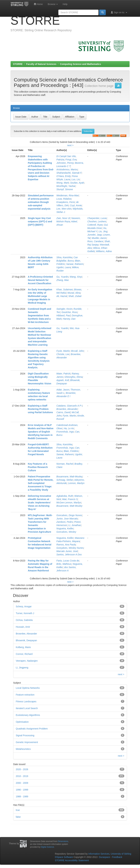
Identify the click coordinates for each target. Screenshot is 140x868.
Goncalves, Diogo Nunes (69, 515)
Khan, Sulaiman (65, 289)
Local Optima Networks (28, 688)
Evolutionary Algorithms (28, 715)
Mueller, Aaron (99, 238)
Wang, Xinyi (76, 277)
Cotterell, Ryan (95, 225)
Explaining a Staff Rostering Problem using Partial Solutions (40, 409)
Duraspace (104, 857)
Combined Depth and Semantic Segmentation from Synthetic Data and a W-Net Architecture (39, 315)
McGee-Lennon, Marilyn (69, 503)
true (18, 810)
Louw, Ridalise (64, 199)
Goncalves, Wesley (66, 532)
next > (70, 145)
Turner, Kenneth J (25, 613)
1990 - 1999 (22, 790)
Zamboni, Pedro (65, 522)
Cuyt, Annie (76, 205)
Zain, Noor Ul (63, 218)
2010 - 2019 (22, 776)
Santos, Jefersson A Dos (69, 555)
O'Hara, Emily (63, 176)
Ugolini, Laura (63, 267)
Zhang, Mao (63, 280)
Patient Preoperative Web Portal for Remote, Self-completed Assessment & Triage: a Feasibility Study (41, 483)
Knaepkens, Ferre (66, 202)
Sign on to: (119, 12)
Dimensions (63, 841)
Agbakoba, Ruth (65, 496)
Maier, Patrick (63, 374)
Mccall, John (77, 351)
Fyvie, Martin (63, 351)
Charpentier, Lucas (97, 218)
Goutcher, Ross (70, 312)
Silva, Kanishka (64, 257)
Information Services (99, 854)
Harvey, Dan (69, 319)
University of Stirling (121, 854)
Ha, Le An (69, 428)
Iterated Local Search (27, 708)
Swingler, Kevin (64, 309)
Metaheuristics (23, 749)
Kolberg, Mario (23, 647)
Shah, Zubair (75, 296)
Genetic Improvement (27, 742)
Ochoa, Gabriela (24, 620)
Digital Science (47, 847)
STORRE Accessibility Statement (72, 860)
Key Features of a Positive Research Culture (38, 467)
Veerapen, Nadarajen (27, 661)
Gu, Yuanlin (62, 277)
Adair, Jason (63, 390)
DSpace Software (64, 857)
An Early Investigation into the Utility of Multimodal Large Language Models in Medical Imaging (40, 296)
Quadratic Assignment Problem (32, 729)
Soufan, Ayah (77, 183)
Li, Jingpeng (22, 668)
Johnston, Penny (65, 163)
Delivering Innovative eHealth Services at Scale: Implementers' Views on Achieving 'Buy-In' (39, 503)
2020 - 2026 (22, 769)
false (18, 817)
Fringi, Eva (71, 160)
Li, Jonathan (75, 525)
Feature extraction (25, 695)
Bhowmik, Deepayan (26, 640)
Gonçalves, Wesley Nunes (70, 548)
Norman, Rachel (65, 464)
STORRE (18, 64)
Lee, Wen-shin (64, 209)
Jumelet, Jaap (94, 235)
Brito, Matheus (64, 564)
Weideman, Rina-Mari (68, 195)
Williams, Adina (104, 251)
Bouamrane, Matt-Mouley (69, 477)
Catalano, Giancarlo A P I (69, 406)
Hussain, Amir (23, 627)
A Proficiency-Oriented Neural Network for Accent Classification (40, 280)
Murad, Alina (74, 293)
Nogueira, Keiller (65, 529)
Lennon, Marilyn (76, 483)
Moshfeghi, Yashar (66, 186)
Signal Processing (25, 735)
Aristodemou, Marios (67, 169)
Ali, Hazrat (62, 296)
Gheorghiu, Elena (73, 377)
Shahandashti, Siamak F (69, 173)
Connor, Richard (24, 654)
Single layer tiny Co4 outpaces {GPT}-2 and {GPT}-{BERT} (40, 221)
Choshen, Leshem (97, 221)
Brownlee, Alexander (67, 409)
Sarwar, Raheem (75, 264)
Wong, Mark (63, 183)
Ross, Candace (95, 241)
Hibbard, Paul (63, 315)
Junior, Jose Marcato (67, 519)
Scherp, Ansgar (24, 606)
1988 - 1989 (22, 796)
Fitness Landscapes (26, 701)
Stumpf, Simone (65, 189)
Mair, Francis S (70, 499)
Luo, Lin (76, 179)
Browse (53, 4)
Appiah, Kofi (63, 380)
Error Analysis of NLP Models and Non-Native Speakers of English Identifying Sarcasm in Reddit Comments (41, 432)
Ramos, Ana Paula (66, 545)
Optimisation (22, 722)
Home (38, 4)
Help (65, 4)
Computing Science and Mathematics (80, 64)
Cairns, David (63, 412)
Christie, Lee (63, 354)
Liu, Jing (103, 231)
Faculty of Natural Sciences (41, 64)
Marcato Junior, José (67, 551)
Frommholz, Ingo (65, 432)
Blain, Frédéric (71, 451)
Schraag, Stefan (65, 480)
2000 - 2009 (22, 783)
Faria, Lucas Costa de (68, 561)
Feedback (117, 857)
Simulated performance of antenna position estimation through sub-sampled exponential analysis (41, 202)
